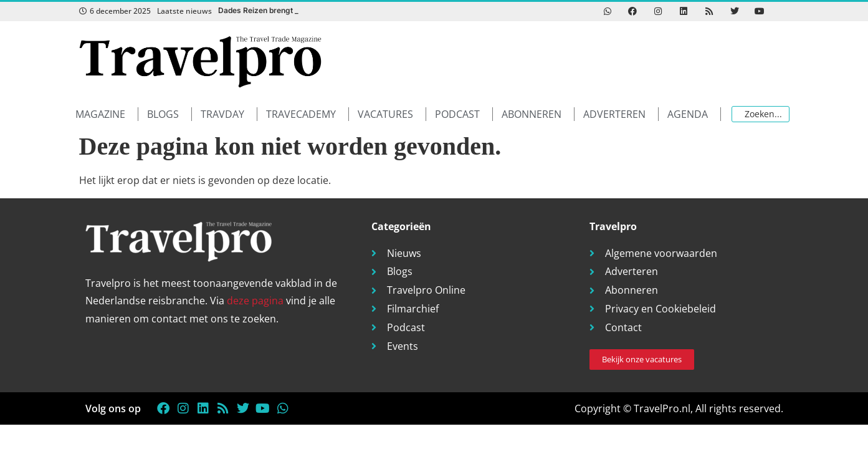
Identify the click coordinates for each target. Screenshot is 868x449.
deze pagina (255, 301)
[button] (107, 114)
